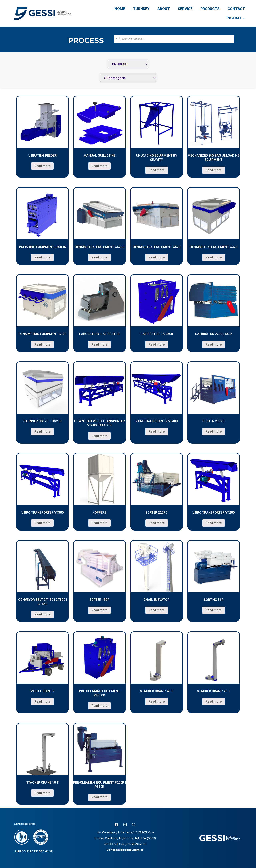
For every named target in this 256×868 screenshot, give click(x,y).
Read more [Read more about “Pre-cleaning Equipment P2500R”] (99, 706)
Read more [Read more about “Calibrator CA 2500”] (157, 344)
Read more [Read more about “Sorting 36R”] (214, 610)
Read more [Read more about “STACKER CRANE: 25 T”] (214, 702)
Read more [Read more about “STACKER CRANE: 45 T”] (157, 702)
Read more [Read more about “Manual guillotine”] (99, 166)
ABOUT (164, 9)
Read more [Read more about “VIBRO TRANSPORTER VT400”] (157, 432)
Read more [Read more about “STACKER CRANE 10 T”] (42, 793)
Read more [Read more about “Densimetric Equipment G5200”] (99, 257)
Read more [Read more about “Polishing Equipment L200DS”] (42, 257)
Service (185, 9)
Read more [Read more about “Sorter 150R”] (99, 610)
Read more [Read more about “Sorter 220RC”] (157, 523)
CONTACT (236, 9)
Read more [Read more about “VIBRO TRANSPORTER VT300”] (42, 523)
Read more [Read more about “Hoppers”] (99, 523)
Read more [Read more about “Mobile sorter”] (42, 702)
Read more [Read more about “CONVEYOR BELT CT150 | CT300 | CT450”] (42, 614)
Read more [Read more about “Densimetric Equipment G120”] (42, 344)
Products (210, 9)
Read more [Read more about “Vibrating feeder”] (42, 166)
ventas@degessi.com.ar (125, 850)
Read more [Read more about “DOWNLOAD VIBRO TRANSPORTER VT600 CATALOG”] (99, 436)
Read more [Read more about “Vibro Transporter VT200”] (214, 523)
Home (120, 9)
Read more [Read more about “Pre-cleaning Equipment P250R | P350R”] (99, 797)
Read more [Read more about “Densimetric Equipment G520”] (157, 257)
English (235, 18)
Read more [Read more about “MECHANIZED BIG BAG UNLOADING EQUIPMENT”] (214, 170)
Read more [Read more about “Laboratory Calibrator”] (99, 344)
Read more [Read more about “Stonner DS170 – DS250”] (42, 432)
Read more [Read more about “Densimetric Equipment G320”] (214, 257)
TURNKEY (141, 9)
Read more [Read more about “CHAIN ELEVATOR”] (157, 610)
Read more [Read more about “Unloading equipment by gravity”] (157, 170)
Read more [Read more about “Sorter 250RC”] (214, 432)
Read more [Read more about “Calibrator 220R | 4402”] (214, 344)
